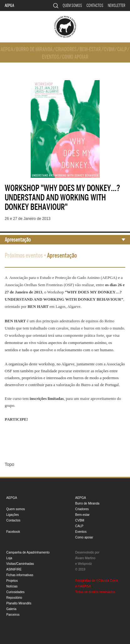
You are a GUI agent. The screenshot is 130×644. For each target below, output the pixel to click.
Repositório (14, 598)
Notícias (12, 586)
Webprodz (85, 564)
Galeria (11, 609)
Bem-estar (90, 49)
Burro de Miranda (34, 49)
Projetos (12, 581)
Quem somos (72, 5)
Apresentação (18, 240)
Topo (9, 464)
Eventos (51, 57)
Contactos (95, 5)
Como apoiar (75, 57)
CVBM (109, 49)
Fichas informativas (20, 575)
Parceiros (13, 615)
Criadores (66, 49)
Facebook (13, 532)
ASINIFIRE (14, 569)
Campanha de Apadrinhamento (28, 552)
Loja (9, 558)
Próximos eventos (24, 256)
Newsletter (117, 5)
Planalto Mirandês (19, 603)
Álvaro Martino (85, 558)
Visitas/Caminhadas (20, 564)
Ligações (13, 515)
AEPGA (9, 5)
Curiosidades (15, 592)
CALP (122, 49)
